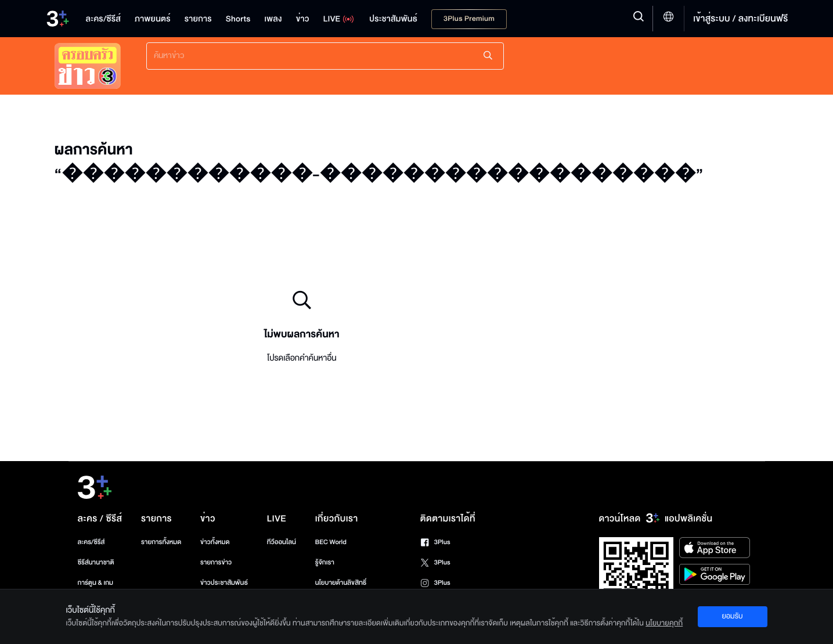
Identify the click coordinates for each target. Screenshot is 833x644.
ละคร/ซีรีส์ (91, 542)
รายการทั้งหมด (161, 542)
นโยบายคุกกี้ (664, 623)
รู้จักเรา (325, 562)
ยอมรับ (732, 616)
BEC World (331, 542)
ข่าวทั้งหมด (215, 542)
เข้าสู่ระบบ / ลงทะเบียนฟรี (740, 19)
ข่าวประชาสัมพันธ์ (224, 583)
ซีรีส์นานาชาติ (96, 562)
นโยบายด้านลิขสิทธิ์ (341, 583)
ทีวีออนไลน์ (282, 542)
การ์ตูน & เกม (96, 583)
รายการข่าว (216, 562)
